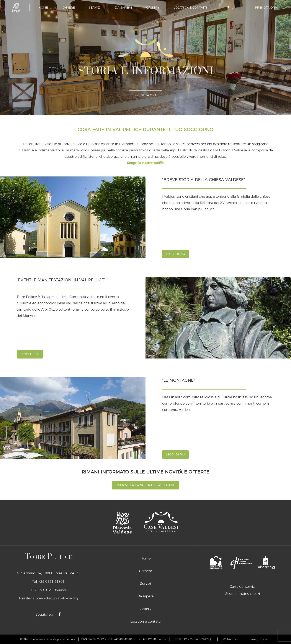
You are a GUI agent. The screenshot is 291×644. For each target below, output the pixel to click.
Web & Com (230, 639)
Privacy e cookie (259, 639)
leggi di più (175, 254)
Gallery (153, 8)
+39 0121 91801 (52, 582)
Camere (68, 8)
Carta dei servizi (243, 587)
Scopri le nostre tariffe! (145, 163)
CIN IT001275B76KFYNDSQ (193, 639)
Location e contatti (190, 8)
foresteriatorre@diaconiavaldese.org (48, 598)
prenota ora (266, 8)
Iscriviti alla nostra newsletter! (145, 485)
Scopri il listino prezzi (243, 594)
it (230, 8)
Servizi (95, 8)
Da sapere (124, 8)
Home (43, 8)
